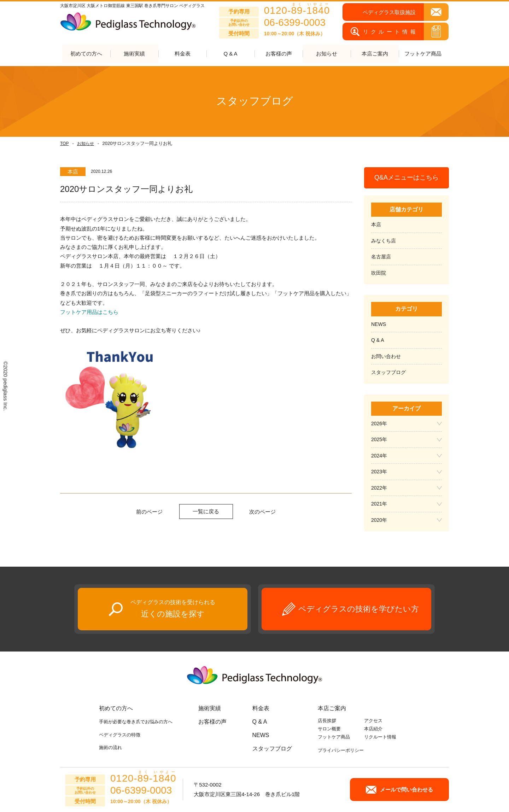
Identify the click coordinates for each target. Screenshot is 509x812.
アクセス (373, 721)
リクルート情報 (380, 737)
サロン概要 (329, 729)
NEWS (379, 324)
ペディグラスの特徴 (120, 735)
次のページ (262, 512)
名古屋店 (381, 257)
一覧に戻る (206, 511)
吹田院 (379, 273)
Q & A (230, 54)
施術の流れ (110, 747)
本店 (376, 225)
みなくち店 (384, 241)
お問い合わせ (386, 356)
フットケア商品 (423, 54)
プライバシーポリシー (341, 751)
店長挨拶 (327, 721)
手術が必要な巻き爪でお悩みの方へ (136, 722)
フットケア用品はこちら (89, 312)
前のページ (149, 512)
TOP (64, 144)
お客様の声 (279, 54)
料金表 (183, 54)
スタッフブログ (388, 373)
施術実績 (210, 709)
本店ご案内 (332, 709)
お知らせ (86, 144)
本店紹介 (373, 729)
